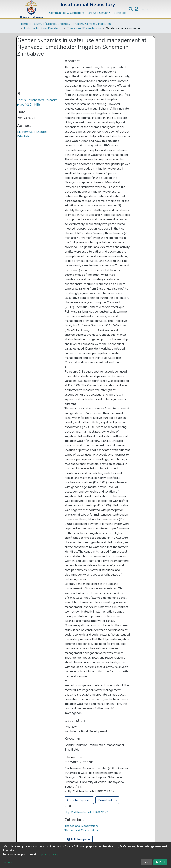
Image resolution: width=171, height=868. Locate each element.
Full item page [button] (79, 839)
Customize (9, 862)
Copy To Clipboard (79, 800)
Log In (145, 9)
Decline (146, 862)
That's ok (160, 862)
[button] (136, 9)
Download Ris (107, 800)
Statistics (120, 13)
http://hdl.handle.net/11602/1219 (88, 812)
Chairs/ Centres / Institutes (93, 24)
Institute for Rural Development (43, 28)
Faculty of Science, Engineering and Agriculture (52, 24)
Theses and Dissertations (84, 28)
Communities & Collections (67, 13)
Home (24, 24)
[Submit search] (131, 9)
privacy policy (50, 854)
